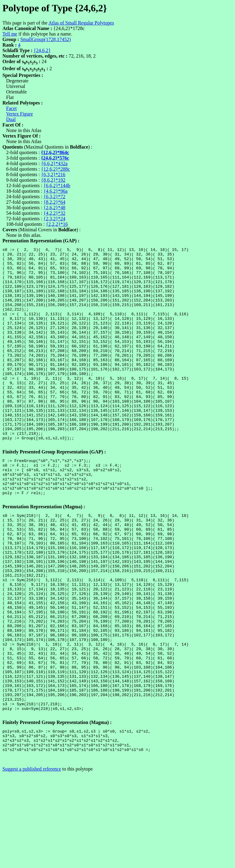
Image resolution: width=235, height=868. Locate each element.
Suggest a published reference (32, 863)
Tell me (10, 34)
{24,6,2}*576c (55, 158)
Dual (11, 119)
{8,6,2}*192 (53, 180)
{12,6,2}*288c (55, 169)
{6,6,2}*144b (57, 186)
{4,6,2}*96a (55, 191)
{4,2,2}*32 (54, 213)
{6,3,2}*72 (54, 197)
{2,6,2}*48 (54, 208)
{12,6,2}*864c (55, 152)
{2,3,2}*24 (54, 219)
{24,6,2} (42, 50)
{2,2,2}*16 (57, 224)
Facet (11, 108)
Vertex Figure (20, 114)
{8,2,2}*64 (54, 202)
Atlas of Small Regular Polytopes (81, 23)
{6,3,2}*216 (53, 174)
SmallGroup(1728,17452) (45, 39)
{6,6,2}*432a (54, 163)
